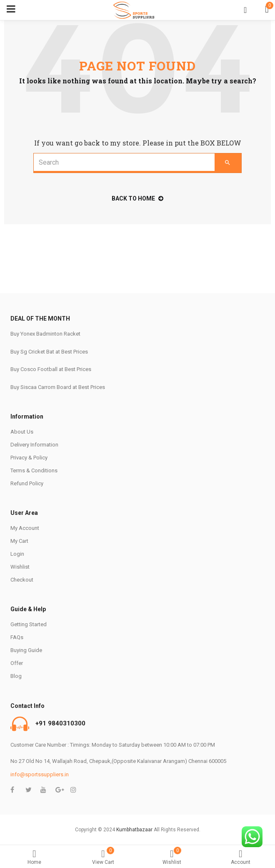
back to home (137, 198)
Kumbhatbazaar (134, 830)
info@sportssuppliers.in (40, 774)
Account (241, 857)
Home (34, 857)
